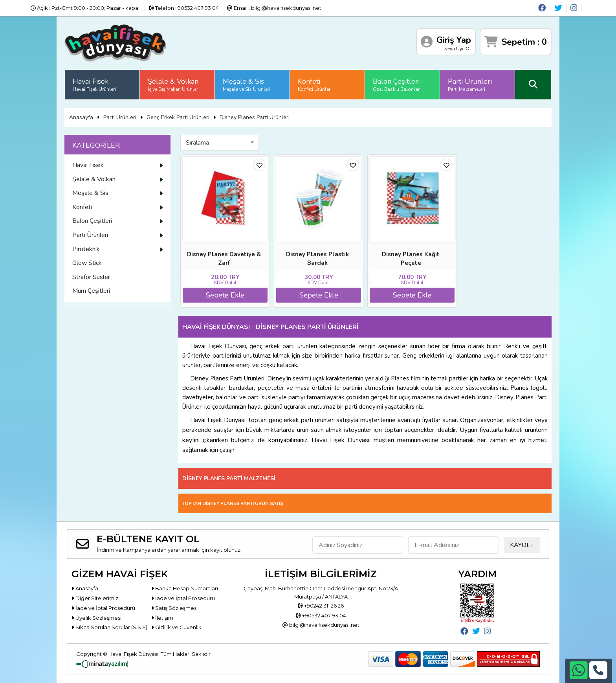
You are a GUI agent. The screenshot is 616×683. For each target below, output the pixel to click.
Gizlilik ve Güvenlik (176, 627)
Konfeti (315, 84)
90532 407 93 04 (198, 8)
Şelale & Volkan (173, 84)
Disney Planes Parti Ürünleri (255, 117)
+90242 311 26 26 (321, 606)
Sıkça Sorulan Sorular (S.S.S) (109, 627)
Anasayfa (81, 117)
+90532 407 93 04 (321, 615)
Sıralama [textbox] (197, 143)
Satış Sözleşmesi (174, 608)
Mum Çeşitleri (91, 291)
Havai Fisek (94, 84)
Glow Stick (87, 263)
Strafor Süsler (91, 277)
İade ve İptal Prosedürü (183, 598)
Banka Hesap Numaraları (185, 588)
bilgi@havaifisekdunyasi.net (286, 8)
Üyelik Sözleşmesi (96, 618)
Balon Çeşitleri (396, 84)
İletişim (162, 618)
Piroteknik (117, 249)
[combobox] (220, 143)
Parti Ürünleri (470, 84)
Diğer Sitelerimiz (95, 598)
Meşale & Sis (247, 84)
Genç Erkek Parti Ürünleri (178, 117)
